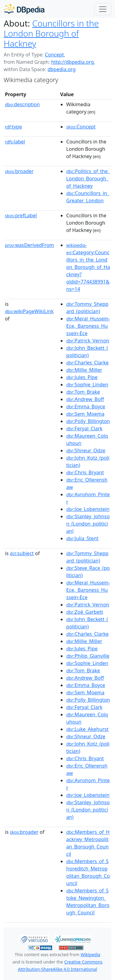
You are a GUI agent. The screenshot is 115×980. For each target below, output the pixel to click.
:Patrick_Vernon (88, 341)
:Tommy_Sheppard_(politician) (87, 308)
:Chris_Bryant (85, 472)
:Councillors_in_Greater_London (88, 197)
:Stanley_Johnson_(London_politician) (88, 524)
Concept (54, 55)
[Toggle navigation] (103, 9)
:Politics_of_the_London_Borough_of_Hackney (88, 179)
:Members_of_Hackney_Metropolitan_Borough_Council (88, 843)
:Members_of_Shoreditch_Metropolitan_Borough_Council (88, 872)
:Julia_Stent (82, 538)
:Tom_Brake (83, 392)
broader (19, 171)
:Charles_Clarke (87, 363)
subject (22, 553)
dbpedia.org (62, 69)
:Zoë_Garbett (85, 612)
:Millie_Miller (84, 370)
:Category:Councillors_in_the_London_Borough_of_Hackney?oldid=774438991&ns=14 (88, 267)
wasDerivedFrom (29, 245)
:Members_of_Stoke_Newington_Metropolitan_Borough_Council (88, 902)
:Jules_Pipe (82, 377)
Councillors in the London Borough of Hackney (51, 33)
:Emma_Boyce (86, 407)
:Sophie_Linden (87, 385)
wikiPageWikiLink (29, 311)
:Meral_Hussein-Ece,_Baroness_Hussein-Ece (88, 326)
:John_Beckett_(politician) (87, 352)
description (22, 104)
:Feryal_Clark (84, 429)
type (13, 127)
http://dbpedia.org (73, 62)
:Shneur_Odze (86, 450)
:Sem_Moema (85, 414)
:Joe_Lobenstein (88, 509)
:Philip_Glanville (88, 656)
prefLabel (21, 215)
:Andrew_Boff (85, 399)
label (15, 142)
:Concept (81, 127)
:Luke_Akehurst (87, 729)
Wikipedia (90, 955)
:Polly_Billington (88, 421)
